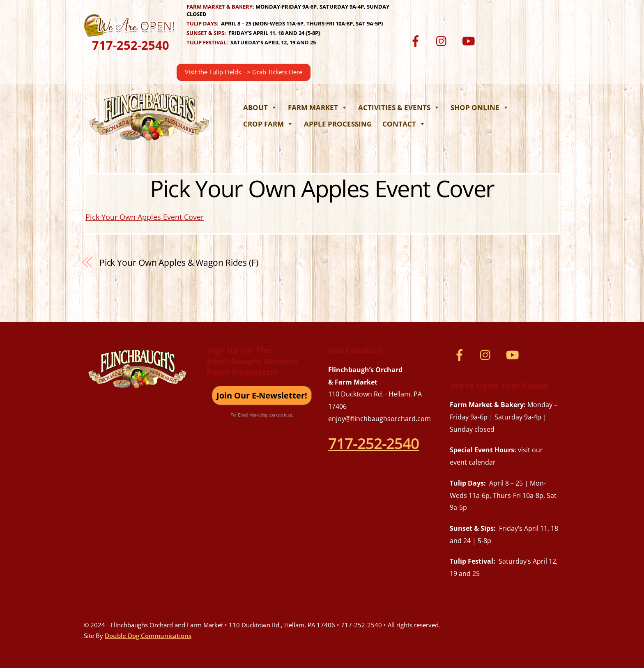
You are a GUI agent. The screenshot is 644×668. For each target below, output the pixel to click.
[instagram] (443, 40)
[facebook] (417, 40)
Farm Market (318, 107)
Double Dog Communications (148, 636)
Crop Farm (268, 124)
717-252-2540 (131, 45)
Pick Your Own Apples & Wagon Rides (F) (179, 263)
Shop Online (480, 107)
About (260, 107)
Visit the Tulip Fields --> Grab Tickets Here (244, 72)
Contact (404, 124)
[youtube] (470, 40)
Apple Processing (338, 124)
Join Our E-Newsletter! (262, 395)
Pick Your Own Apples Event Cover (322, 188)
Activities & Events (399, 107)
